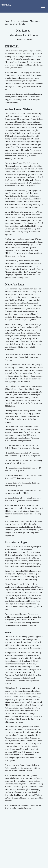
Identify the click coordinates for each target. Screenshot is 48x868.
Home (7, 21)
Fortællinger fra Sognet (20, 21)
